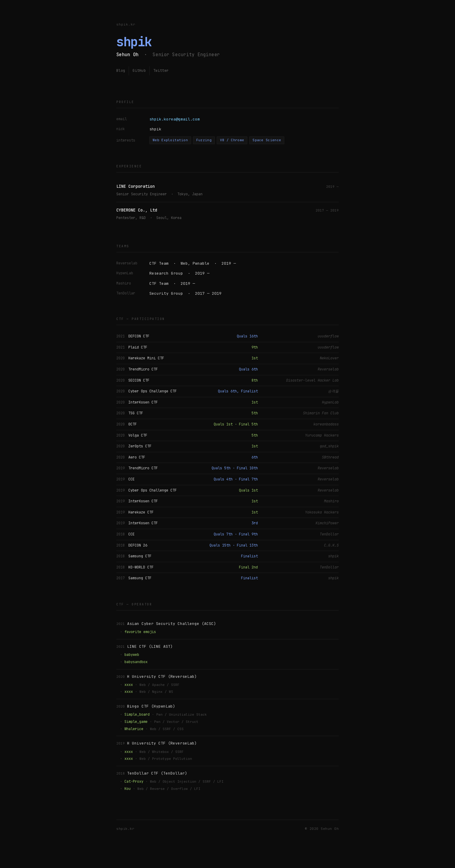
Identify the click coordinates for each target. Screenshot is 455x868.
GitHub (139, 71)
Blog (121, 71)
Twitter (161, 71)
